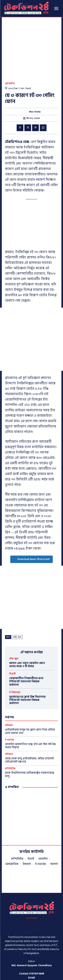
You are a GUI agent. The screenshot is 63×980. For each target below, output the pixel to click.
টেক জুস (14, 629)
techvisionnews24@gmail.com (32, 956)
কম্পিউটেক (10, 739)
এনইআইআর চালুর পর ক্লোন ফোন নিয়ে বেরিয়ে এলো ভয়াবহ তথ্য (30, 701)
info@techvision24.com (31, 952)
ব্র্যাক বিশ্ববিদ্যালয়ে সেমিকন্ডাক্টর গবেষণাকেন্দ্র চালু (30, 745)
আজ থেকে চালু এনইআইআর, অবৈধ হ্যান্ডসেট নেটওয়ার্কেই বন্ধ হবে (29, 730)
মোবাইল (10, 54)
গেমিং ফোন (17, 607)
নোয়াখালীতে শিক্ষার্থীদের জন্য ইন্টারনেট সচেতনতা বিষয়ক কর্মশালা (26, 652)
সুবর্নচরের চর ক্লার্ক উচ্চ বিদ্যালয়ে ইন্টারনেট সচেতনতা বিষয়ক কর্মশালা (27, 670)
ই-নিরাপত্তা (15, 662)
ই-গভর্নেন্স (9, 710)
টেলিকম (9, 696)
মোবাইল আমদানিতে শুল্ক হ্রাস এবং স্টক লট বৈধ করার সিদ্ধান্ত (30, 716)
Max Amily (35, 82)
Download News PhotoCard (32, 529)
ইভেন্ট (12, 644)
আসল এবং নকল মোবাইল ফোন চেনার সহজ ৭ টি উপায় (27, 635)
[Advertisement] (32, 309)
